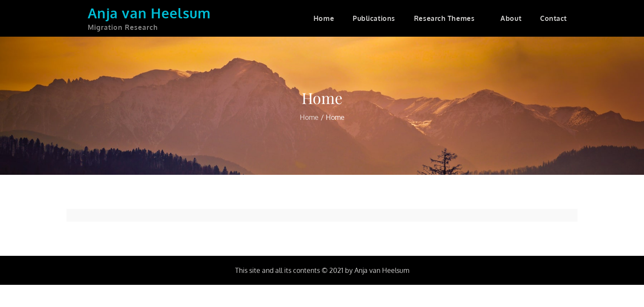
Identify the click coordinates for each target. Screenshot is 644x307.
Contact (553, 18)
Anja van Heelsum (149, 13)
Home (324, 18)
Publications (374, 18)
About (511, 18)
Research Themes (448, 18)
